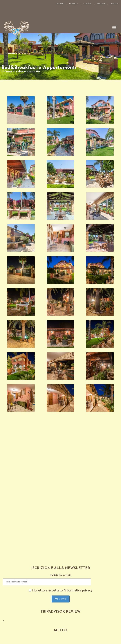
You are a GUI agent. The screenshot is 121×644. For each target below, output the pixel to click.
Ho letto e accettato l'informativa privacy (60, 590)
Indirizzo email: (60, 575)
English (101, 4)
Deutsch (114, 4)
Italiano (60, 4)
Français (74, 4)
